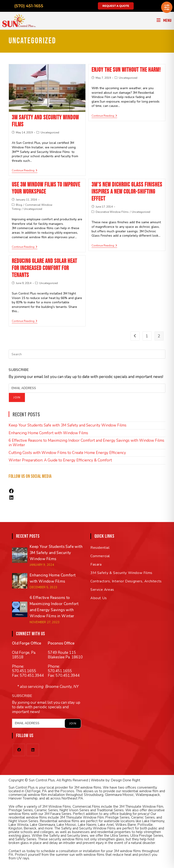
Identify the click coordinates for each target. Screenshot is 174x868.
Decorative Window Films (112, 212)
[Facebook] (19, 750)
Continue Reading (25, 170)
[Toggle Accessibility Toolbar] (167, 7)
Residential (100, 548)
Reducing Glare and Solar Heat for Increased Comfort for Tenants (44, 268)
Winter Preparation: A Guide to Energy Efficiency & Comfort (60, 460)
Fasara (96, 564)
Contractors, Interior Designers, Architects (126, 581)
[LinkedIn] (33, 750)
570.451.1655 (24, 671)
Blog (19, 205)
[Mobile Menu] (164, 21)
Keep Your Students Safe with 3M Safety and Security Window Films (68, 425)
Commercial (100, 556)
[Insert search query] (87, 354)
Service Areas (102, 590)
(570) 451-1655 (29, 6)
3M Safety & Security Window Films (121, 573)
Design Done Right (126, 780)
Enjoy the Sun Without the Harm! (126, 70)
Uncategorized (50, 132)
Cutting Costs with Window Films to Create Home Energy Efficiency (67, 453)
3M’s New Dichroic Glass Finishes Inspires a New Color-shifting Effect (127, 192)
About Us (99, 598)
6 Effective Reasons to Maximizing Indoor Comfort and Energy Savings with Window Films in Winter (86, 443)
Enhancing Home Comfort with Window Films (48, 433)
